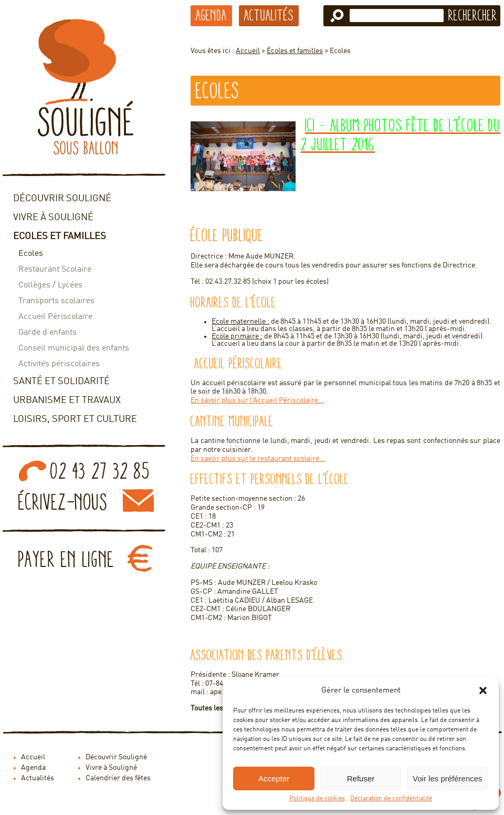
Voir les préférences (448, 778)
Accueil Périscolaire (55, 317)
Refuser (361, 778)
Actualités (269, 15)
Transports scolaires (56, 301)
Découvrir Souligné (62, 199)
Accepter (274, 778)
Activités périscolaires (59, 364)
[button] (483, 690)
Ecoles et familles (60, 236)
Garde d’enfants (48, 333)
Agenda (211, 15)
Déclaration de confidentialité (391, 799)
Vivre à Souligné (53, 218)
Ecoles (31, 254)
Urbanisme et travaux (67, 400)
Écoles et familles (295, 51)
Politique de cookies (317, 799)
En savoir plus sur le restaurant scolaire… (258, 459)
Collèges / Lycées (50, 285)
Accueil (248, 51)
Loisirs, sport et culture (75, 419)
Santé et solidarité (61, 381)
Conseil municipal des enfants (74, 348)
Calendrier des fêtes (118, 778)
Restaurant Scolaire (55, 270)
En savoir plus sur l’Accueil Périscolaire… (257, 400)
